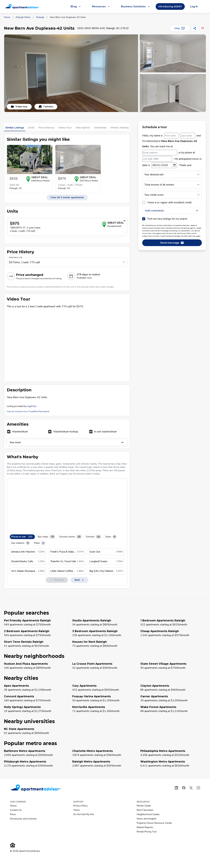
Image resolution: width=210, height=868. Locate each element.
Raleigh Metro (23, 17)
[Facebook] (184, 788)
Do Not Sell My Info (84, 814)
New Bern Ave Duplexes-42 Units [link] (68, 17)
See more (67, 442)
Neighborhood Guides (148, 814)
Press (13, 814)
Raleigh (40, 17)
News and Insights (147, 819)
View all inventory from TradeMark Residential (28, 411)
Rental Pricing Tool (147, 832)
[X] (191, 788)
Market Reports (145, 827)
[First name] (171, 136)
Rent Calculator (145, 810)
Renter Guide (144, 806)
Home (7, 17)
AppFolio (32, 406)
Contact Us (16, 810)
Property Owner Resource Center (154, 823)
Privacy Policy (80, 806)
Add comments (172, 211)
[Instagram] (198, 788)
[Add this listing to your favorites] (203, 28)
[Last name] (188, 136)
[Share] (195, 28)
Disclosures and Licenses (23, 819)
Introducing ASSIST (170, 6)
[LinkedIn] (176, 788)
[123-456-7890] (157, 159)
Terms (77, 810)
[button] (71, 73)
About (13, 806)
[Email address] (160, 153)
